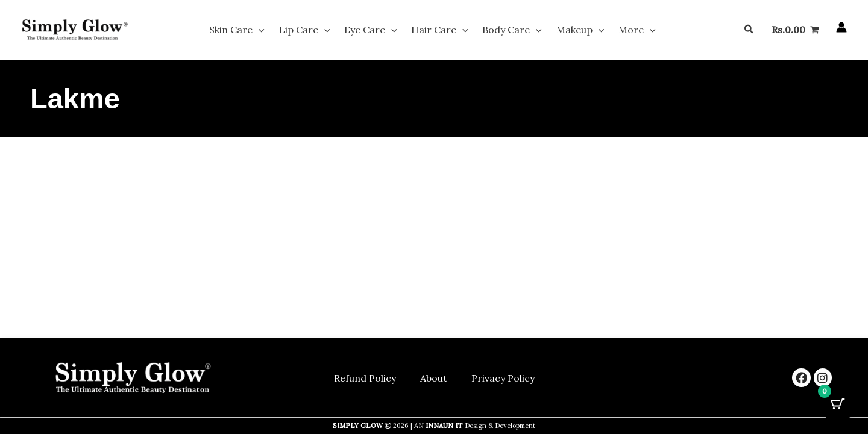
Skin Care (258, 31)
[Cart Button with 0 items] (838, 404)
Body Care (505, 31)
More (616, 31)
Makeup (566, 31)
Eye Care (378, 31)
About (434, 378)
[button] (280, 31)
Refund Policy (365, 378)
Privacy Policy (503, 378)
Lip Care (319, 31)
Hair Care (440, 31)
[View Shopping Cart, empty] (795, 31)
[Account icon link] (841, 29)
